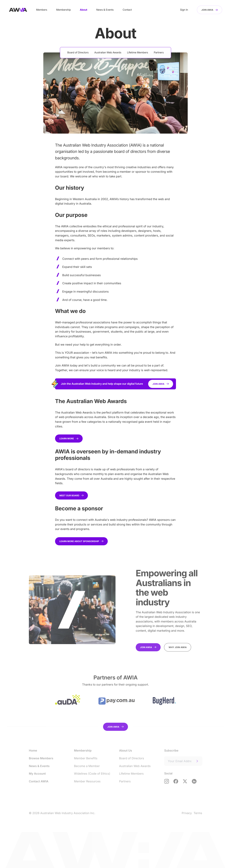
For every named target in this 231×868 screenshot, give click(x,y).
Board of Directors (78, 53)
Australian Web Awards (108, 53)
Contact (127, 10)
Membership (63, 10)
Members (42, 10)
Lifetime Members (138, 53)
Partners (159, 53)
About (83, 10)
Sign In (184, 10)
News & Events (105, 10)
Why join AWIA (178, 647)
